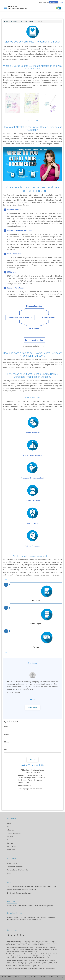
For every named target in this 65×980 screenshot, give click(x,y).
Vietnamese (14, 964)
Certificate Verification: (13, 969)
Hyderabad (50, 906)
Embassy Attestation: (12, 941)
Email (6, 726)
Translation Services (14, 833)
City (6, 750)
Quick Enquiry (54, 2)
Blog (9, 827)
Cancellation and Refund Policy (18, 870)
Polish (7, 964)
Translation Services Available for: (16, 954)
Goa (15, 919)
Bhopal (10, 919)
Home (9, 823)
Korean (14, 962)
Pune (9, 906)
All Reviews (32, 707)
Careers (10, 843)
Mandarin (8, 966)
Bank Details (11, 846)
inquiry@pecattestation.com (21, 893)
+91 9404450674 (19, 890)
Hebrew (15, 966)
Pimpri (14, 906)
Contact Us (11, 850)
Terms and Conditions (15, 867)
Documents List (13, 840)
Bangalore (41, 906)
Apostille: (9, 948)
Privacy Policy (12, 863)
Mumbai (30, 906)
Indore (9, 917)
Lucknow (8, 945)
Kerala (8, 958)
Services (10, 836)
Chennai (16, 917)
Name (6, 734)
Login (61, 2)
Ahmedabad (22, 906)
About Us (11, 830)
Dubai (17, 951)
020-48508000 (44, 2)
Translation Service (12, 960)
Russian (8, 962)
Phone (7, 742)
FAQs (9, 873)
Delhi (35, 906)
